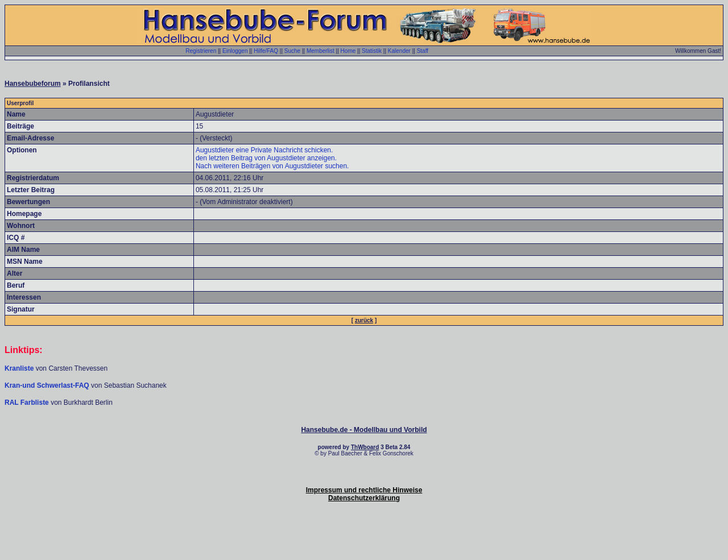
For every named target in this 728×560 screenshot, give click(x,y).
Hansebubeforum (33, 84)
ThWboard (365, 447)
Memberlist (320, 51)
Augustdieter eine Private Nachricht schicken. (264, 150)
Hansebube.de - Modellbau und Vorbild (364, 430)
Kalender (399, 51)
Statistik (372, 51)
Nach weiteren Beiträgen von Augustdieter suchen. (272, 166)
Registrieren (201, 51)
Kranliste (19, 368)
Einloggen (235, 51)
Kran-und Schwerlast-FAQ (48, 385)
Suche (292, 51)
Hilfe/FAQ (266, 51)
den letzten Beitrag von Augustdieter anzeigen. (266, 158)
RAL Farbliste (28, 403)
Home (348, 51)
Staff (423, 51)
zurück (364, 320)
